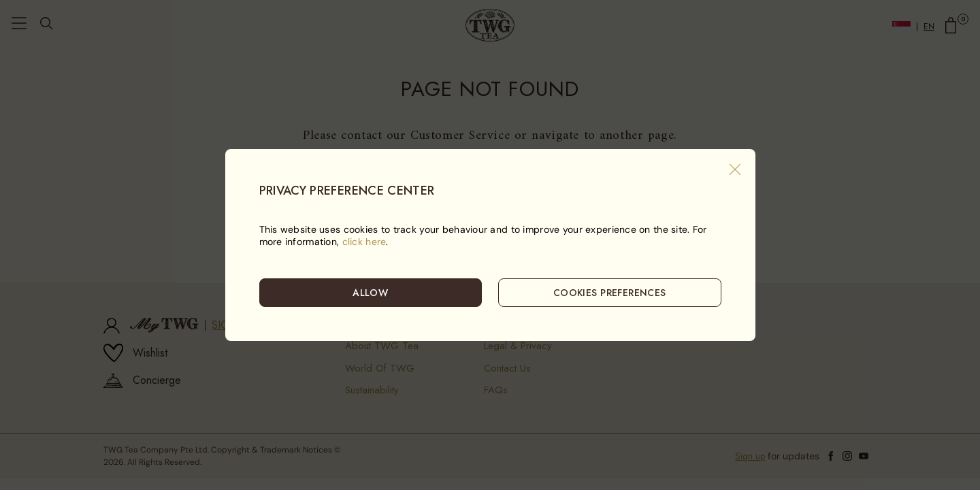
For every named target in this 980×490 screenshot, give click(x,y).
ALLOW (370, 293)
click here (364, 242)
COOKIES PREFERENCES (610, 293)
